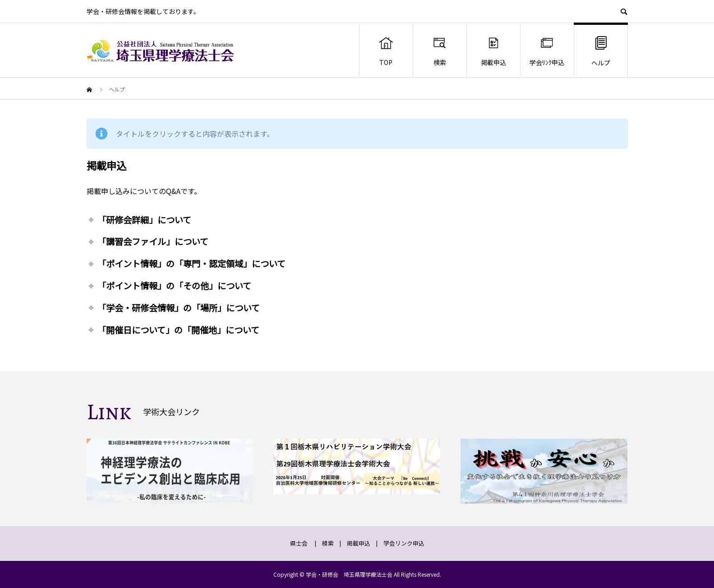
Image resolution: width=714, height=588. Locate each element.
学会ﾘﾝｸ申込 (547, 51)
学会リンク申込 (404, 543)
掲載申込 (493, 51)
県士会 (299, 543)
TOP (386, 51)
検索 (440, 51)
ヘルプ (601, 51)
